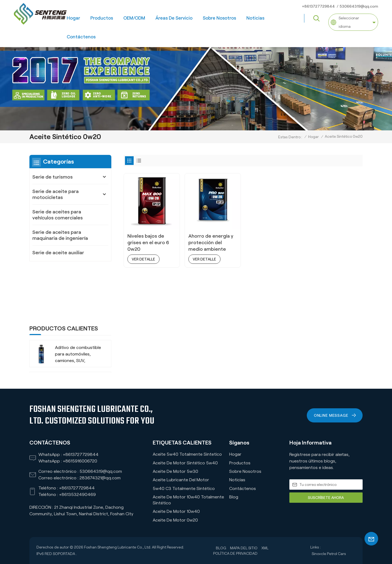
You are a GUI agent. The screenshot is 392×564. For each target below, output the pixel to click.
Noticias (255, 18)
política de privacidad (235, 553)
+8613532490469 (77, 494)
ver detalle (143, 259)
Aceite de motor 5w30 (175, 471)
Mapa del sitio (244, 548)
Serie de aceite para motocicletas (56, 194)
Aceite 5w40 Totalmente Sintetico (187, 454)
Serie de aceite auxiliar (58, 253)
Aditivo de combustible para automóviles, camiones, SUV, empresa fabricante (78, 303)
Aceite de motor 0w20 (175, 520)
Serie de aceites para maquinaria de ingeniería (60, 235)
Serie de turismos (53, 177)
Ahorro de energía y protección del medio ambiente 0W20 (211, 243)
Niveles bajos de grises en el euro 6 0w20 (148, 243)
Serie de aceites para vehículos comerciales (58, 215)
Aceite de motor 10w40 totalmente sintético (188, 500)
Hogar (73, 18)
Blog (234, 497)
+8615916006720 (80, 461)
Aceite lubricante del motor (181, 480)
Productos (102, 18)
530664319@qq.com (359, 6)
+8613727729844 (318, 6)
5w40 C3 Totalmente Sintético (184, 488)
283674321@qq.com (100, 478)
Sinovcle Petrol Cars (329, 554)
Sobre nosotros (219, 18)
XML (265, 548)
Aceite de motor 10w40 (176, 511)
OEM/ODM (134, 18)
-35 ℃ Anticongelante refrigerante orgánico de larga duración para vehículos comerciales (78, 334)
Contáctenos (81, 37)
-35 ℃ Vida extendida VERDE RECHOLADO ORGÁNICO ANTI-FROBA (77, 366)
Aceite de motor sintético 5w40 (185, 463)
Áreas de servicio (174, 18)
